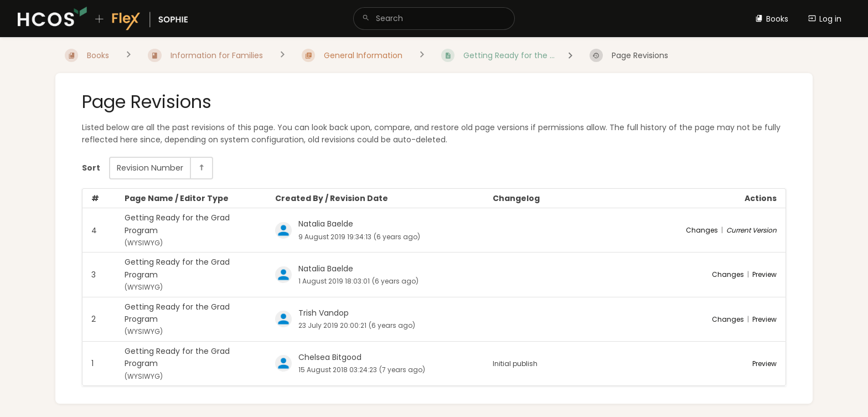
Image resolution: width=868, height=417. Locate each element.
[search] (434, 19)
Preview (764, 274)
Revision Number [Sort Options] (150, 168)
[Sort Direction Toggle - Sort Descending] (201, 168)
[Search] (366, 19)
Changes (702, 230)
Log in (825, 19)
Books (772, 19)
